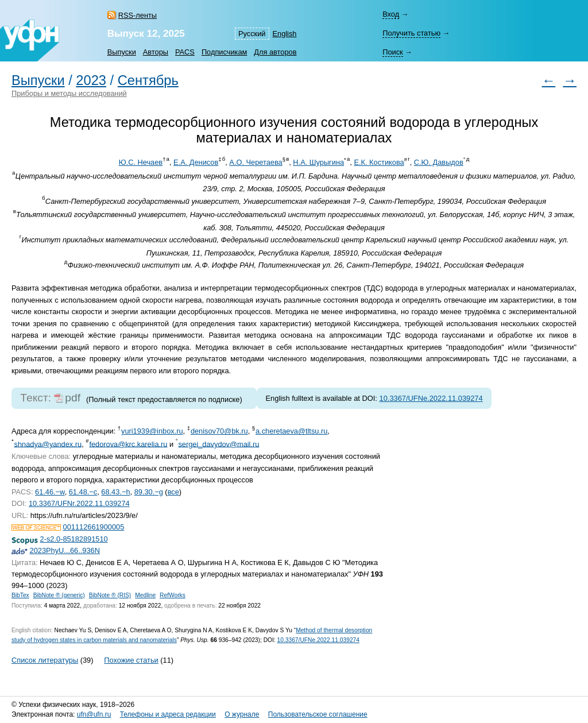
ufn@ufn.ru (94, 714)
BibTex (20, 595)
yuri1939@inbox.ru (152, 431)
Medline (145, 595)
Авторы (156, 52)
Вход (391, 14)
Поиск (392, 52)
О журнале (242, 714)
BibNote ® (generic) (59, 595)
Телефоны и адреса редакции (168, 714)
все (173, 492)
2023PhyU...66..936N (65, 550)
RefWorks (173, 595)
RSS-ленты (138, 15)
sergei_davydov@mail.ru (218, 444)
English (285, 34)
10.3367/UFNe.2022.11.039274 (431, 398)
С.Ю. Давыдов (439, 162)
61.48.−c (83, 492)
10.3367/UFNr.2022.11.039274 (79, 503)
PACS (185, 52)
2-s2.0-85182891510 (74, 539)
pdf (73, 398)
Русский (252, 34)
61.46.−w (50, 492)
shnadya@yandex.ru (48, 444)
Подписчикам (224, 52)
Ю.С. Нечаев (141, 162)
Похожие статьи (131, 660)
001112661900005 (94, 527)
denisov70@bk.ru (219, 431)
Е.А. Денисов (196, 162)
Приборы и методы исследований (69, 93)
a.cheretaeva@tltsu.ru (291, 431)
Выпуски (122, 52)
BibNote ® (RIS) (110, 595)
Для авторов (275, 52)
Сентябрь (148, 80)
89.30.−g (149, 492)
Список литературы (45, 660)
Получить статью (411, 33)
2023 (91, 80)
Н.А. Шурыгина (318, 162)
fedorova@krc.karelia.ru (128, 444)
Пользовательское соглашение (318, 714)
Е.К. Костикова (379, 162)
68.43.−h (115, 492)
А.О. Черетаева (256, 162)
